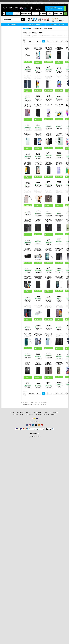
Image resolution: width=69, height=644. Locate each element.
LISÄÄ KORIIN (38, 62)
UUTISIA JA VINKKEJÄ (29, 415)
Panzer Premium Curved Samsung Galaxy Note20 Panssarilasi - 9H (59, 163)
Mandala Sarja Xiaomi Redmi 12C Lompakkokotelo (49, 363)
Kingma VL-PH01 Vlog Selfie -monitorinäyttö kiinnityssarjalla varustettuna (38, 163)
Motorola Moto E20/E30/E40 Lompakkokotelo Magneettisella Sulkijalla (59, 192)
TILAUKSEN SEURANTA (38, 412)
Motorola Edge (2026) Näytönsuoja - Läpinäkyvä (59, 363)
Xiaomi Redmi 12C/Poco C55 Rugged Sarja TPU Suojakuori (28, 106)
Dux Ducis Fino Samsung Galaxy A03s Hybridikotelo (28, 163)
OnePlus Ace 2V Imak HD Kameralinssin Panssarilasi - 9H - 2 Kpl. (59, 134)
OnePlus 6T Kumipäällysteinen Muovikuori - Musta (49, 306)
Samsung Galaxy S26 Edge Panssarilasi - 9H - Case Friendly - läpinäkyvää (28, 192)
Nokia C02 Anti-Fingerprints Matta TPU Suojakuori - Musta (49, 163)
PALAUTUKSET (27, 3)
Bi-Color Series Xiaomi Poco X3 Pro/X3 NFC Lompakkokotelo (28, 306)
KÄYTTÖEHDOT (54, 415)
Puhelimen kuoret (17, 13)
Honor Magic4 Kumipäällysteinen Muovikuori (59, 48)
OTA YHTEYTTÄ (63, 3)
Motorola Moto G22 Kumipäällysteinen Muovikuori (28, 134)
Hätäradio (43, 13)
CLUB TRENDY (56, 412)
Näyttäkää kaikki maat (34, 422)
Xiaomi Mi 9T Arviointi (59, 77)
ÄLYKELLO (50, 13)
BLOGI (21, 415)
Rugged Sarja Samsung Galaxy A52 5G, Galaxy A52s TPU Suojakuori (59, 306)
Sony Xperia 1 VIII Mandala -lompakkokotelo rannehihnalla (49, 192)
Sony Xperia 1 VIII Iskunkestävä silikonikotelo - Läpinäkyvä (59, 277)
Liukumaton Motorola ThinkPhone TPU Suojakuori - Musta (38, 221)
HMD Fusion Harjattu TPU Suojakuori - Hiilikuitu (28, 363)
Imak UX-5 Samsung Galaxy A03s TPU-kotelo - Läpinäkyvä (38, 77)
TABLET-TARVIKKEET (36, 13)
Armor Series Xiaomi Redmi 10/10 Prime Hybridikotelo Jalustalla (38, 48)
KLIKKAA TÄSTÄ (46, 1)
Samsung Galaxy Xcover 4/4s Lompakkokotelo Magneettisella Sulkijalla (28, 221)
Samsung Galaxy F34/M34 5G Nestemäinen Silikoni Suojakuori (38, 134)
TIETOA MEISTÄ (42, 3)
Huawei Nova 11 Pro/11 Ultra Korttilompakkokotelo (28, 77)
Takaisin (26, 28)
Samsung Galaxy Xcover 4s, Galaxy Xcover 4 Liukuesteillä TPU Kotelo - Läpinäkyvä (49, 77)
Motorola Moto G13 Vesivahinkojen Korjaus (59, 106)
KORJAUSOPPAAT (56, 3)
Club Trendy (49, 3)
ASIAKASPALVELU (34, 3)
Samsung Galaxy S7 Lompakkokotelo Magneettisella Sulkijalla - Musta (38, 277)
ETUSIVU (12, 412)
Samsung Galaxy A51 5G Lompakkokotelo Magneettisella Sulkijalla (28, 277)
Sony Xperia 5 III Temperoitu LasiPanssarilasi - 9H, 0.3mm (28, 335)
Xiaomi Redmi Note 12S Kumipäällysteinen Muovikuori (38, 106)
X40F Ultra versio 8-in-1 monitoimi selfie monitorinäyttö (38, 192)
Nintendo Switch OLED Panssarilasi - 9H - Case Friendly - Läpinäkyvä (38, 249)
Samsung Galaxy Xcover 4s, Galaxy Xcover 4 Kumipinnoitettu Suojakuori (49, 277)
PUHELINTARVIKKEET (26, 13)
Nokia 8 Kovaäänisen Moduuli (28, 48)
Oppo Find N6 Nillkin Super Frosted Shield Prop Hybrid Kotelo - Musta (59, 249)
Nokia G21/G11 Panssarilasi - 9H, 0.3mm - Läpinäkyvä (49, 249)
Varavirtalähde (58, 13)
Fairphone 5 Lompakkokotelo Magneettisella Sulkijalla (59, 335)
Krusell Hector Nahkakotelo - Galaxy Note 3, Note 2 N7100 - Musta (28, 249)
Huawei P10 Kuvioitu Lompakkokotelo (38, 363)
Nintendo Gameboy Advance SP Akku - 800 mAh (38, 306)
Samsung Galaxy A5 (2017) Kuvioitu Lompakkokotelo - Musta (59, 221)
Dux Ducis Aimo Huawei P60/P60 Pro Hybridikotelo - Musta (49, 48)
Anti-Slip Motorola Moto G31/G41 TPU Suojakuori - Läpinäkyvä (49, 335)
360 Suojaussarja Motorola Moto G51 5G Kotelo (38, 335)
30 (68, 41)
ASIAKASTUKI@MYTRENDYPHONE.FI (41, 403)
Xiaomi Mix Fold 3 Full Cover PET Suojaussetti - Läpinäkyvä (49, 134)
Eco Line (65, 13)
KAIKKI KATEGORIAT (9, 13)
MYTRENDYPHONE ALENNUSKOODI (42, 415)
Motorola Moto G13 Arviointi (49, 105)
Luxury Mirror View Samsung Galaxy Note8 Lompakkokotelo (49, 221)
